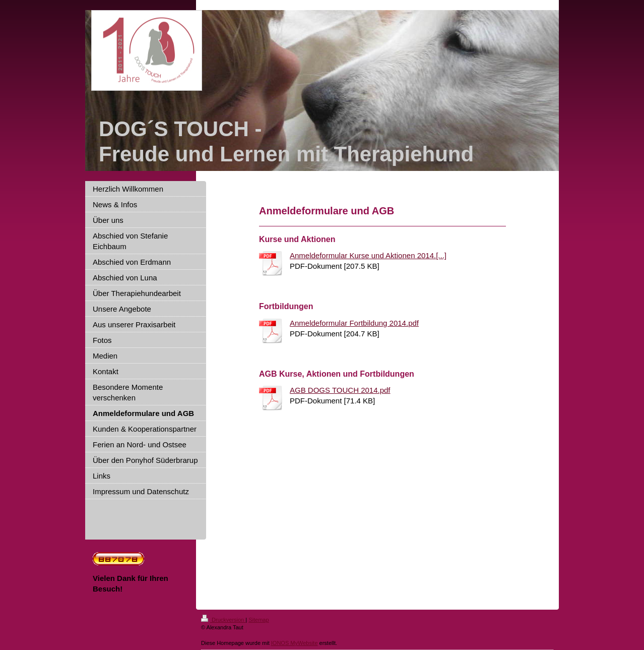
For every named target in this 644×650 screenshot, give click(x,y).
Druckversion (223, 620)
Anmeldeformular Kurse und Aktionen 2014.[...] (368, 255)
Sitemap (259, 620)
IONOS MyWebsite (295, 643)
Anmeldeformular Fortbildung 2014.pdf (354, 323)
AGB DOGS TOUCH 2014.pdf (340, 390)
